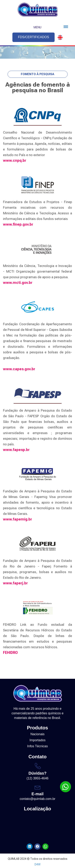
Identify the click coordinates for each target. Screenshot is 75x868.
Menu (37, 27)
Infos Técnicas (37, 746)
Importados (37, 740)
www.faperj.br (15, 583)
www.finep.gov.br (18, 224)
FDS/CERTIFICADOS (33, 37)
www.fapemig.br (17, 519)
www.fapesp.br (16, 450)
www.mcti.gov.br (18, 283)
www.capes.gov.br (19, 369)
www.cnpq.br (15, 160)
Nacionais (37, 734)
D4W (37, 864)
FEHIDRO (10, 653)
